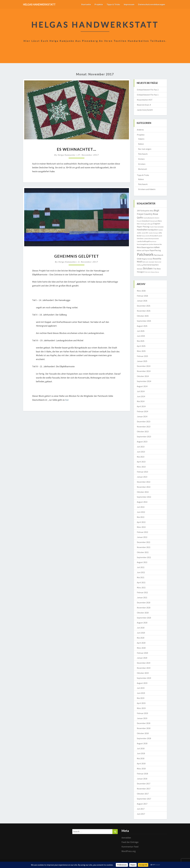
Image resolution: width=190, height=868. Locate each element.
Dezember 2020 (144, 603)
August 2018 (142, 743)
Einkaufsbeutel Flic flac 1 (148, 95)
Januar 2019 (142, 718)
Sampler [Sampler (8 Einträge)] (152, 262)
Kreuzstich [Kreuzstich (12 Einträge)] (154, 236)
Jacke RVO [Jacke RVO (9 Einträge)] (145, 233)
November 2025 (144, 311)
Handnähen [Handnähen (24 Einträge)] (142, 230)
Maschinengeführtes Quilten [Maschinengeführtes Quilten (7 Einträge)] (145, 244)
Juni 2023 (141, 452)
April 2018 (141, 763)
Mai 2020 (141, 638)
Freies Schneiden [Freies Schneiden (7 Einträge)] (159, 227)
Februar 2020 (142, 653)
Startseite (86, 4)
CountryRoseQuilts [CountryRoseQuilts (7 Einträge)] (149, 218)
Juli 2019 (141, 688)
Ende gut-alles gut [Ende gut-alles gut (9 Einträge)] (147, 224)
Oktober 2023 (143, 431)
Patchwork (143, 154)
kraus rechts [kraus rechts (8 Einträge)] (146, 236)
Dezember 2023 (144, 422)
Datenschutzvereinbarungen (152, 4)
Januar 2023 (142, 477)
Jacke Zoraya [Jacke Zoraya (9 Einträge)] (153, 233)
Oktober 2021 (143, 552)
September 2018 (144, 738)
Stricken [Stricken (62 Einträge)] (148, 268)
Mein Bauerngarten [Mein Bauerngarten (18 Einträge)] (145, 247)
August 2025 (142, 326)
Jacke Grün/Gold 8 (145, 110)
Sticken (141, 159)
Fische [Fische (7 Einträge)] (152, 227)
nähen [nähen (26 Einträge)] (157, 247)
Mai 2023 (141, 457)
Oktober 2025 (143, 316)
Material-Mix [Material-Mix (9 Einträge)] (158, 244)
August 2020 (142, 623)
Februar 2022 (142, 532)
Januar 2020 (142, 658)
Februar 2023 (142, 472)
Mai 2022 (141, 517)
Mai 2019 (141, 698)
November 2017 (144, 789)
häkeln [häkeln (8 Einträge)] (161, 230)
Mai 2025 (141, 341)
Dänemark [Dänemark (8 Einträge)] (154, 221)
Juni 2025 (141, 336)
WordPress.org (129, 851)
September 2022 (144, 497)
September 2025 (144, 321)
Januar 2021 (142, 597)
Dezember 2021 (144, 542)
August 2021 (142, 562)
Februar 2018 (142, 774)
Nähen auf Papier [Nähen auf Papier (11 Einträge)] (143, 251)
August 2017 (142, 804)
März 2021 (141, 588)
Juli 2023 (141, 447)
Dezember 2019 (144, 663)
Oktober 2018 (143, 733)
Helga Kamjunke (67, 155)
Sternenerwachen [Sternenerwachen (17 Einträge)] (151, 265)
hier (67, 400)
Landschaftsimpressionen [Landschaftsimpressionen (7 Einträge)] (151, 239)
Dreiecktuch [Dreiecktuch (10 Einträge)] (146, 221)
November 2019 (144, 668)
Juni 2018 (141, 753)
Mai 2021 (141, 577)
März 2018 (141, 769)
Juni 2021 (141, 572)
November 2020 (144, 608)
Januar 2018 (142, 779)
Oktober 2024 (143, 376)
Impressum (129, 4)
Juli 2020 (141, 628)
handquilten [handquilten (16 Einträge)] (153, 230)
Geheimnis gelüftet (77, 256)
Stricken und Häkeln (147, 189)
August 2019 (142, 683)
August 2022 (142, 502)
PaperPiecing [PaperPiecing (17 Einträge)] (155, 250)
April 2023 (141, 462)
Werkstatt (143, 169)
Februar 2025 (142, 356)
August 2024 (142, 386)
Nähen (141, 144)
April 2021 (141, 582)
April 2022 (141, 522)
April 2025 (141, 346)
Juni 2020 (141, 633)
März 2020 (141, 648)
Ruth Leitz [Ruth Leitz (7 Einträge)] (145, 262)
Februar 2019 (142, 713)
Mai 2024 (141, 401)
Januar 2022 (142, 537)
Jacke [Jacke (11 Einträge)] (139, 233)
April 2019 (141, 703)
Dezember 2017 (144, 784)
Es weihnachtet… (77, 149)
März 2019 (141, 708)
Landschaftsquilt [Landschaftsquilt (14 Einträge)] (143, 241)
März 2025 (141, 351)
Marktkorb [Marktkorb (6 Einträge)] (153, 242)
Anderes (140, 130)
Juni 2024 (141, 396)
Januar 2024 (142, 416)
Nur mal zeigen (145, 149)
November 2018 (144, 728)
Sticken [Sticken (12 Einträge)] (140, 269)
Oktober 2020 (143, 613)
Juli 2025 (141, 331)
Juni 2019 (141, 693)
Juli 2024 (141, 391)
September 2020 (144, 618)
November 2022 (144, 487)
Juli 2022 (141, 507)
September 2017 (144, 799)
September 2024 (144, 381)
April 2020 (141, 643)
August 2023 (142, 442)
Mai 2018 (141, 758)
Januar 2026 (142, 301)
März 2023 (141, 467)
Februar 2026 (142, 296)
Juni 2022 (141, 512)
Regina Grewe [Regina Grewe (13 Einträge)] (147, 259)
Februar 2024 (142, 411)
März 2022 (141, 527)
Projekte (99, 4)
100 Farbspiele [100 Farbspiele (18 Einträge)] (143, 211)
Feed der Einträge (130, 842)
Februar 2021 (142, 592)
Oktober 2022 (143, 492)
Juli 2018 (141, 748)
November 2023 (144, 427)
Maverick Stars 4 (144, 105)
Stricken (142, 164)
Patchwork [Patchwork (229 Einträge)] (145, 254)
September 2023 (144, 437)
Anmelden (126, 838)
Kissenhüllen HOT (145, 100)
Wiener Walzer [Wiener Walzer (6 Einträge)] (155, 272)
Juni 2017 (141, 814)
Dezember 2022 (144, 482)
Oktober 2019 (143, 673)
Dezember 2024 (144, 366)
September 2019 (144, 678)
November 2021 (144, 547)
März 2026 (141, 291)
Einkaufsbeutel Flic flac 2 (148, 90)
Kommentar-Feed (130, 847)
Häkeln (141, 139)
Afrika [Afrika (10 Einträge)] (152, 211)
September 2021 (144, 557)
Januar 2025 (142, 361)
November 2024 (144, 371)
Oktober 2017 (143, 794)
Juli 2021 (141, 567)
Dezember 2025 (144, 306)
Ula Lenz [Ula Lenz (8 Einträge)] (148, 272)
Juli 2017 (141, 809)
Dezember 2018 (144, 723)
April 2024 (141, 406)
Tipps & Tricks (113, 4)
